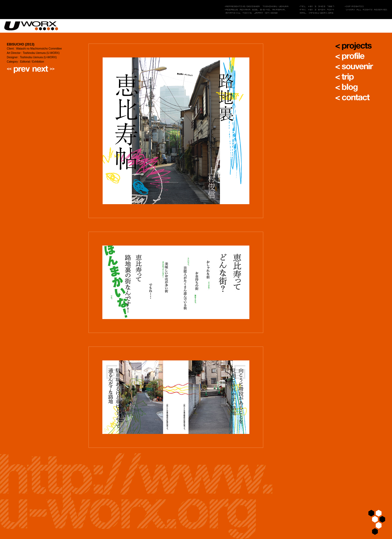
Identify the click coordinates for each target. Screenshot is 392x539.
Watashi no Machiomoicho (39, 49)
